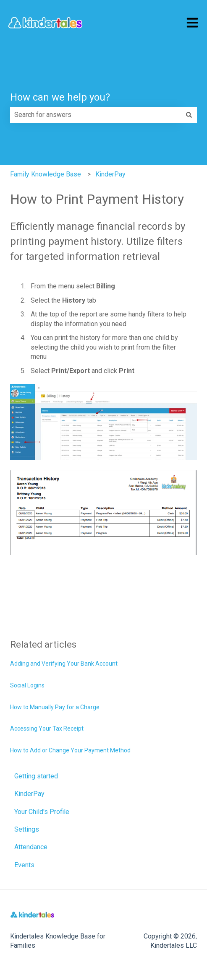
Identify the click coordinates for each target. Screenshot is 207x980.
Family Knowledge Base (46, 174)
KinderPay (110, 174)
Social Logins (27, 685)
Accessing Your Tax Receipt (47, 729)
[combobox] (96, 115)
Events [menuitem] (24, 865)
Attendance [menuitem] (31, 847)
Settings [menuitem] (27, 829)
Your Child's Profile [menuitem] (42, 812)
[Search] (189, 115)
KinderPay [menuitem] (29, 794)
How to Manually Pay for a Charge (55, 707)
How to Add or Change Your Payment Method (70, 750)
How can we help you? (60, 97)
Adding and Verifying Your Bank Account (64, 664)
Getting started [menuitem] (36, 776)
